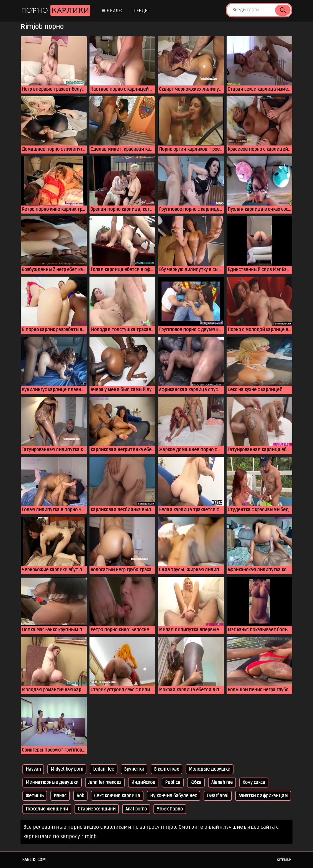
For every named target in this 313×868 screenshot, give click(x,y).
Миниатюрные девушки (52, 783)
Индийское (143, 783)
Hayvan (33, 769)
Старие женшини (97, 809)
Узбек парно (170, 809)
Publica (173, 783)
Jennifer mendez (105, 783)
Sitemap (284, 860)
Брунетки (134, 769)
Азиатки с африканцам (263, 796)
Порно (56, 10)
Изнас (60, 796)
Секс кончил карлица (117, 796)
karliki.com (34, 860)
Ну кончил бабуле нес (174, 796)
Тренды (140, 11)
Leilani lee (104, 769)
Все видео (113, 11)
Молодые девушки (210, 769)
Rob (80, 796)
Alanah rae (222, 783)
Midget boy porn (67, 769)
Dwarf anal (218, 796)
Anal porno (136, 809)
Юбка (196, 783)
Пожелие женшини (47, 809)
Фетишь (35, 796)
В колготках (166, 769)
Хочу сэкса (254, 783)
